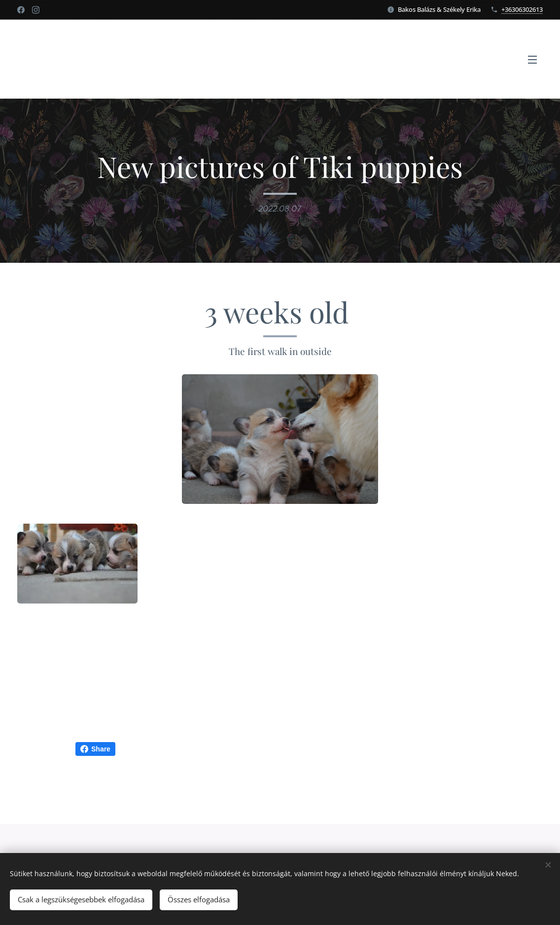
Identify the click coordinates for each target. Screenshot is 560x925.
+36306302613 (522, 9)
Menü (532, 60)
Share (95, 749)
